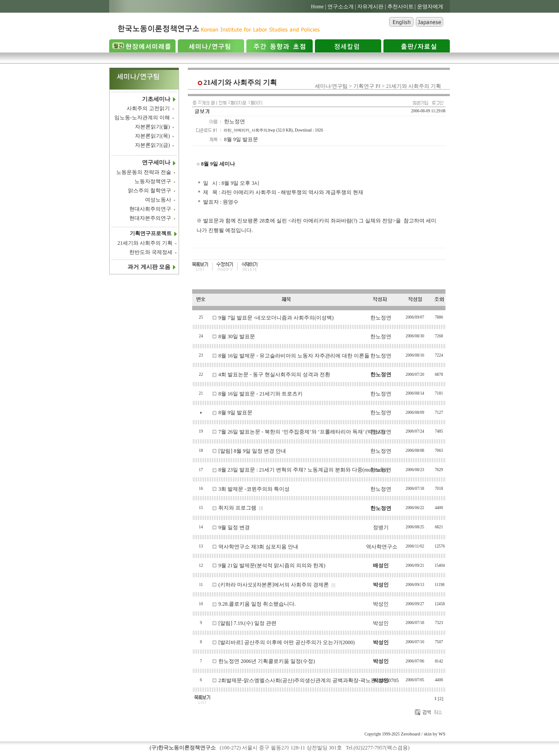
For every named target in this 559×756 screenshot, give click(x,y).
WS (442, 734)
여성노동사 (158, 200)
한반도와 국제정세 (151, 252)
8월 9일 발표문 (235, 413)
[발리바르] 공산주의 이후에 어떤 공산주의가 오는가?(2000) (286, 642)
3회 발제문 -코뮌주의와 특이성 (254, 489)
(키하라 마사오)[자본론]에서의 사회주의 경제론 (274, 585)
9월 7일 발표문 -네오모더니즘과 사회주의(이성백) (276, 318)
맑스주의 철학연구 (150, 191)
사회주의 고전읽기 (148, 109)
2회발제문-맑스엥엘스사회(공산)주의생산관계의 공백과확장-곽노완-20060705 (309, 680)
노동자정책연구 (153, 181)
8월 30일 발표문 (237, 336)
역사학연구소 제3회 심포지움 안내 (258, 547)
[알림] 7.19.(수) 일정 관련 (247, 623)
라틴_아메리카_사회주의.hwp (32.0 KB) (258, 130)
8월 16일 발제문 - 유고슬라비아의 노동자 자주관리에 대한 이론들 (294, 356)
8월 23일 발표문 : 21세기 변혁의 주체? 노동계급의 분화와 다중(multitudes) (303, 470)
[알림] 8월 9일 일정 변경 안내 (252, 451)
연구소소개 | (342, 7)
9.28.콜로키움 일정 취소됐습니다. (257, 604)
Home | (319, 7)
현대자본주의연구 (150, 218)
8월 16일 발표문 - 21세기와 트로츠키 (261, 394)
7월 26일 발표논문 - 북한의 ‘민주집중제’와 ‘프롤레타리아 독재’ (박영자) (302, 432)
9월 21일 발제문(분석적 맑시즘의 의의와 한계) (272, 565)
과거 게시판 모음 (149, 267)
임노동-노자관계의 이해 (142, 118)
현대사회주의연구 (150, 209)
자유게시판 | (371, 7)
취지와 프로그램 (237, 508)
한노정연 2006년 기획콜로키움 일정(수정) (267, 661)
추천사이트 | (402, 7)
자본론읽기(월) (152, 127)
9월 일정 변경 (234, 527)
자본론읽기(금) (152, 146)
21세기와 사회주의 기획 (145, 243)
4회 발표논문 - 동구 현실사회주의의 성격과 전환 (274, 375)
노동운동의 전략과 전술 (144, 172)
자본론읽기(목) (152, 136)
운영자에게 (430, 7)
